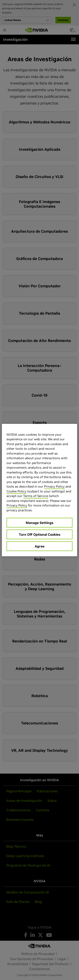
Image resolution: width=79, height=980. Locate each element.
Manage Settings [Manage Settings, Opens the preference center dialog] (39, 523)
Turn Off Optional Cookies (40, 534)
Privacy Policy (54, 486)
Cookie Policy (16, 491)
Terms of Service (36, 496)
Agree (40, 546)
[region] (39, 490)
